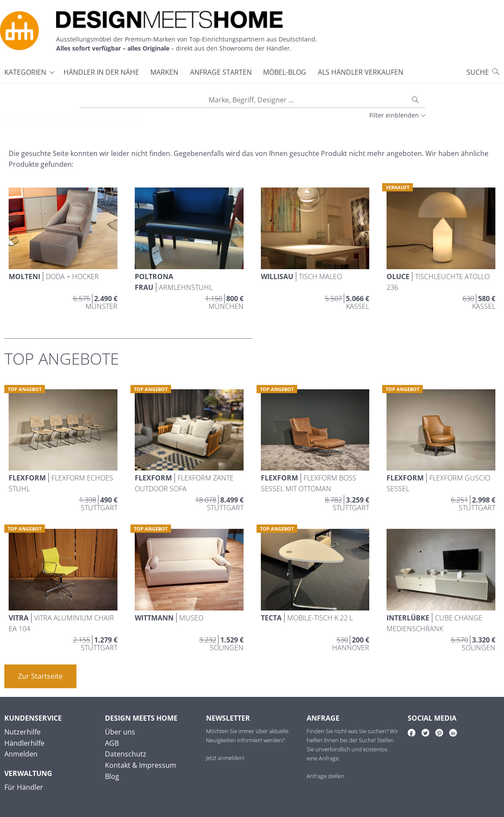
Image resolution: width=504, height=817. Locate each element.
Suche (478, 72)
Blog (112, 776)
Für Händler (24, 787)
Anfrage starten (221, 72)
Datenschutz (126, 754)
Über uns (120, 732)
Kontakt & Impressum (141, 765)
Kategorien (25, 72)
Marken (164, 72)
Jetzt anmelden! (225, 758)
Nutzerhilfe (22, 732)
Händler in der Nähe (101, 72)
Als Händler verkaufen (361, 72)
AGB (112, 743)
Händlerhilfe (24, 743)
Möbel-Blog (285, 72)
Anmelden (21, 754)
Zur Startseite (40, 676)
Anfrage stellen (325, 776)
